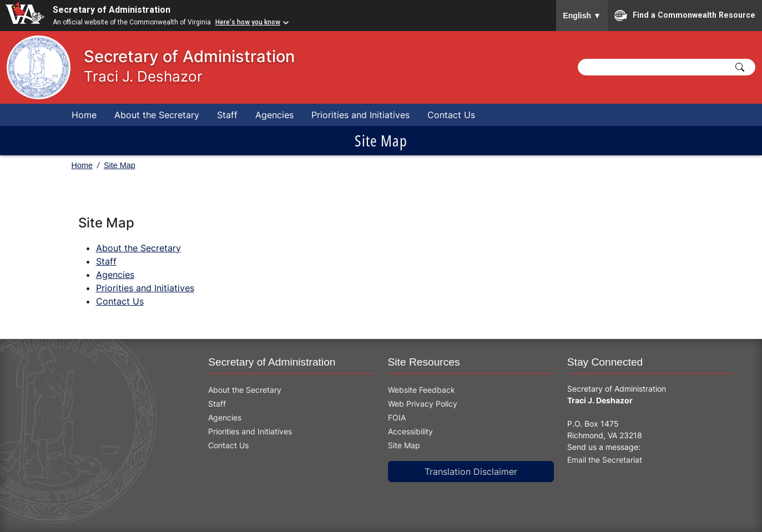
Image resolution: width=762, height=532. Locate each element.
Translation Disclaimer (471, 472)
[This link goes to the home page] (32, 67)
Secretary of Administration (112, 10)
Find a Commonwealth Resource (685, 16)
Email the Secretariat (605, 460)
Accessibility (410, 431)
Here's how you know (248, 22)
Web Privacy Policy (423, 404)
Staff (227, 115)
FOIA (397, 417)
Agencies (274, 115)
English (582, 16)
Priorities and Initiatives (360, 115)
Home (84, 115)
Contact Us (451, 115)
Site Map (120, 165)
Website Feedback (422, 390)
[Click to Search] (740, 67)
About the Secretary (157, 115)
